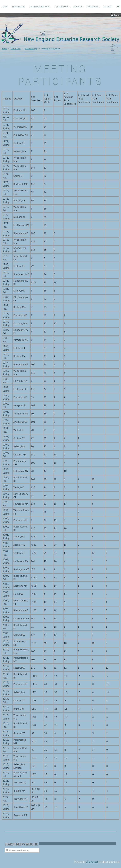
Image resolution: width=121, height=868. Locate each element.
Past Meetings (31, 49)
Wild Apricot (92, 862)
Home (4, 49)
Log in (117, 15)
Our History (16, 49)
